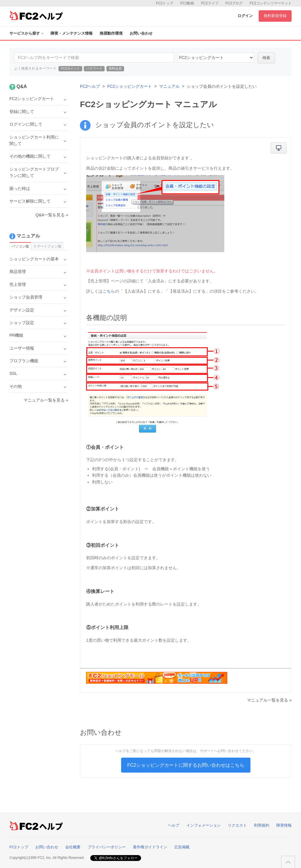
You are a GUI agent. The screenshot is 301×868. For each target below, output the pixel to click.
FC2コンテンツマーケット (271, 3)
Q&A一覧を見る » (52, 215)
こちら (109, 291)
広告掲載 (182, 847)
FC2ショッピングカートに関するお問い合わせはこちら (186, 765)
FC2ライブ (210, 3)
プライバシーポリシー (107, 847)
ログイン (245, 16)
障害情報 (284, 825)
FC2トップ (165, 3)
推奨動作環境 (111, 33)
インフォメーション (204, 825)
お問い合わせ (141, 33)
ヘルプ (174, 825)
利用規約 (262, 825)
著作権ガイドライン (150, 847)
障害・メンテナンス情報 (72, 33)
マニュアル (169, 86)
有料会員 (115, 68)
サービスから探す (26, 33)
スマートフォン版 (47, 246)
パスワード (94, 68)
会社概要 (73, 847)
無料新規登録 (275, 16)
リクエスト (237, 825)
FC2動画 (187, 3)
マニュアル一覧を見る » (269, 700)
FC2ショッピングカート (130, 86)
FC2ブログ (234, 3)
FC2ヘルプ (90, 86)
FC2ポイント (70, 68)
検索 (266, 58)
